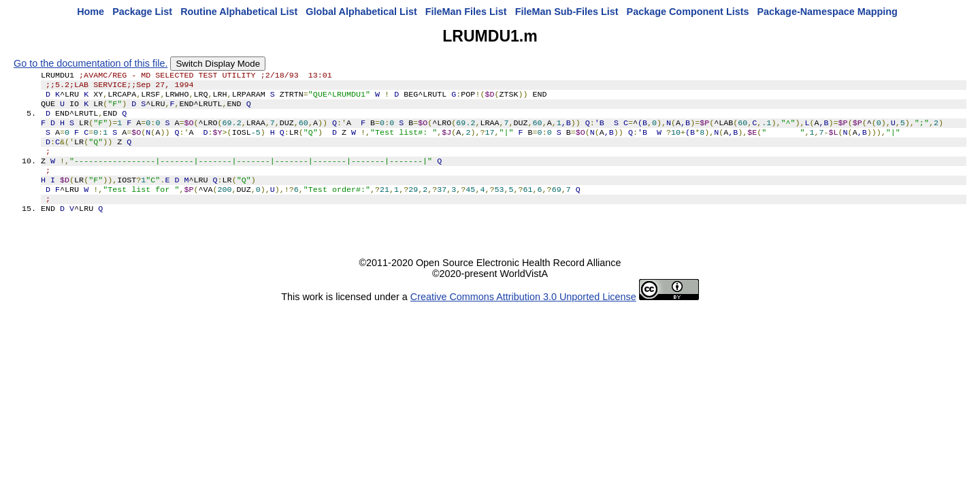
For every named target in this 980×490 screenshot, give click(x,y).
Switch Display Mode (218, 64)
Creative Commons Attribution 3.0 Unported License (523, 317)
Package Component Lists (688, 12)
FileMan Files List (466, 12)
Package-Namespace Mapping (828, 12)
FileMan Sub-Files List (567, 12)
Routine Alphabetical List (239, 12)
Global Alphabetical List (361, 12)
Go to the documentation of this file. (91, 63)
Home (91, 12)
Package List (142, 12)
